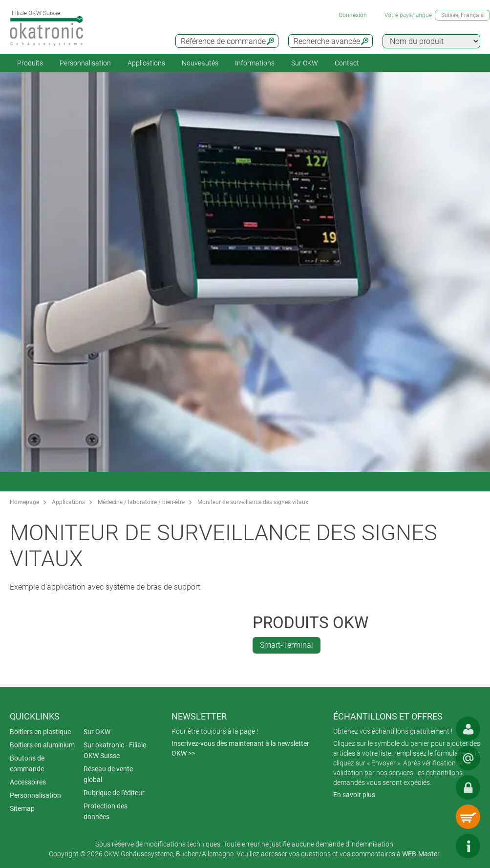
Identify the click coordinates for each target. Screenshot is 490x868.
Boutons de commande (27, 763)
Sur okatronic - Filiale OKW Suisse (115, 750)
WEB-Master (421, 854)
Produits (30, 63)
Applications (146, 63)
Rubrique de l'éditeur (114, 793)
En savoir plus (354, 795)
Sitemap (22, 808)
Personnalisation (85, 63)
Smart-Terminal (287, 645)
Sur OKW (305, 63)
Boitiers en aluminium (42, 745)
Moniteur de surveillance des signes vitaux (253, 502)
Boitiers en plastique (40, 732)
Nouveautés (200, 63)
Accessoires (28, 782)
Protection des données (106, 811)
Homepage (24, 502)
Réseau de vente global (108, 774)
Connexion (353, 15)
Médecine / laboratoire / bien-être (141, 502)
